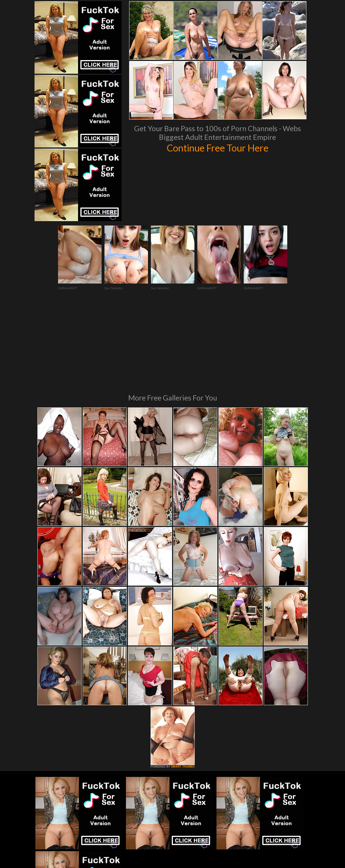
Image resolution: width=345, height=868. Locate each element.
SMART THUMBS (183, 687)
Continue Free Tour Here (218, 147)
